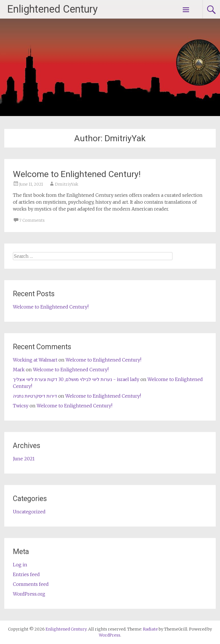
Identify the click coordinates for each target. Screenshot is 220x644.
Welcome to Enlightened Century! (77, 174)
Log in (20, 565)
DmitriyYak (67, 184)
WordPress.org (29, 594)
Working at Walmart (35, 360)
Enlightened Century (52, 9)
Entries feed (26, 574)
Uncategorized (29, 512)
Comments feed (31, 584)
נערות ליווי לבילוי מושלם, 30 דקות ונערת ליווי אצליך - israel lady (76, 379)
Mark (19, 370)
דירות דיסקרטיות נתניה (35, 396)
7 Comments (32, 220)
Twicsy (21, 406)
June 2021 (24, 459)
